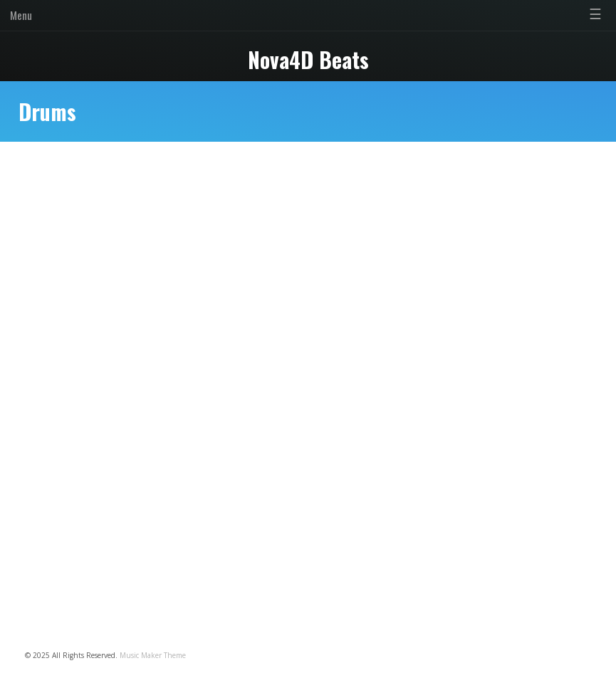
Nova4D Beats (308, 59)
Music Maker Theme (153, 655)
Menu (21, 15)
